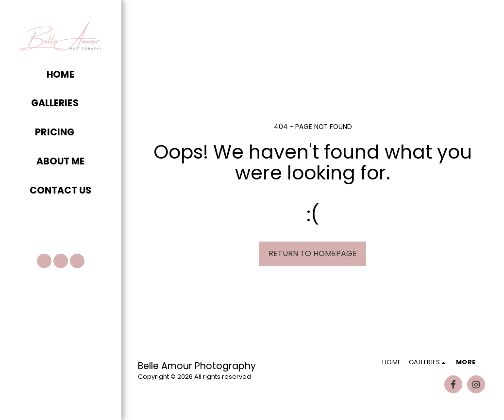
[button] (60, 104)
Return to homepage (313, 253)
